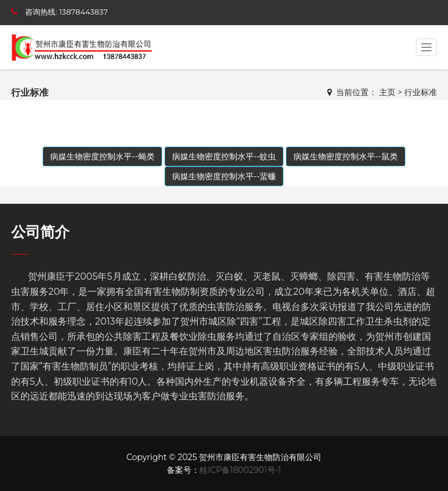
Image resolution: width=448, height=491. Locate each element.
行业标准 (421, 92)
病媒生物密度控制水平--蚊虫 (224, 156)
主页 (387, 92)
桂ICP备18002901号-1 (240, 470)
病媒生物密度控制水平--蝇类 (102, 156)
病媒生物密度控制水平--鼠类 (346, 156)
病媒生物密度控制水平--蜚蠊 (224, 176)
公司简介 (40, 232)
